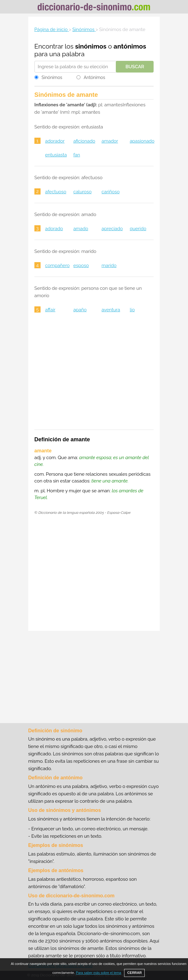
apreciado (112, 229)
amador (110, 141)
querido (138, 229)
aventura (111, 310)
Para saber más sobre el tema (98, 973)
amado (81, 229)
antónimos (130, 46)
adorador (55, 141)
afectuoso (56, 192)
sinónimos (91, 46)
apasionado (142, 141)
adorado (54, 229)
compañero (57, 266)
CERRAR (134, 973)
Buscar (135, 67)
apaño (80, 310)
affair (50, 310)
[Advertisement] (94, 375)
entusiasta (56, 155)
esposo (81, 266)
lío (132, 310)
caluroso (83, 192)
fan (77, 155)
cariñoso (111, 192)
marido (109, 266)
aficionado (84, 141)
